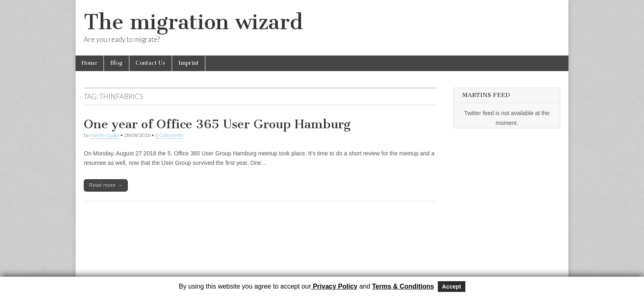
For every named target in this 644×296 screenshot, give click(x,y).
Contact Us (151, 63)
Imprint (189, 63)
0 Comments (169, 135)
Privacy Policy (334, 286)
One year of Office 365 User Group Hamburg (217, 124)
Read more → (106, 185)
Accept (452, 287)
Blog (116, 63)
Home (90, 63)
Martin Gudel (105, 135)
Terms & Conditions (403, 286)
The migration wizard (193, 22)
